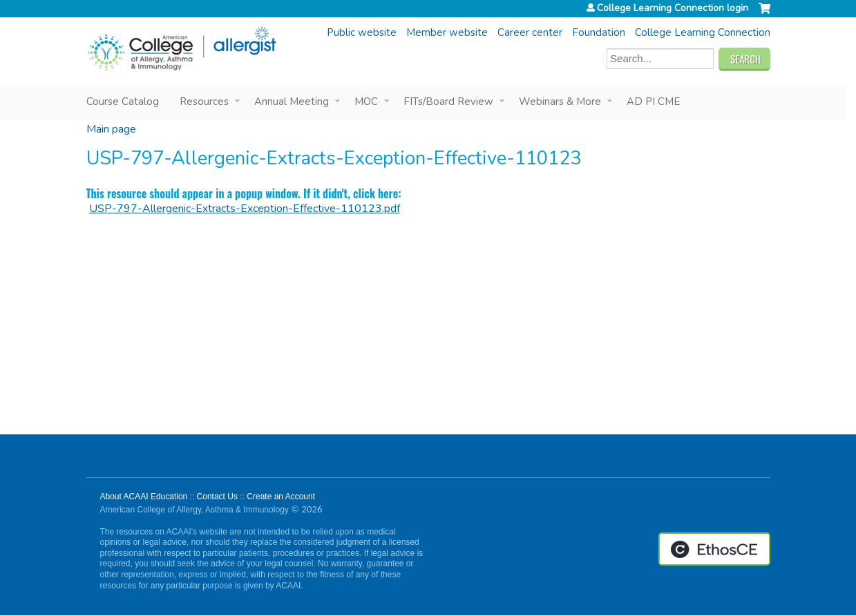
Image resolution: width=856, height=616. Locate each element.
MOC (366, 102)
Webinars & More (560, 102)
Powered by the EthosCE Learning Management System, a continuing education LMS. (714, 549)
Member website (447, 32)
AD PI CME (653, 102)
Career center (530, 32)
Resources (204, 102)
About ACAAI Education (144, 497)
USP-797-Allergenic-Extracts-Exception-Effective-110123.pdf (245, 209)
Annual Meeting (292, 102)
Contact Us (217, 497)
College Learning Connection (703, 32)
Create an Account (281, 497)
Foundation (599, 32)
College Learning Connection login (673, 8)
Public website (362, 32)
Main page (111, 129)
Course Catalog (123, 102)
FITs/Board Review (448, 102)
